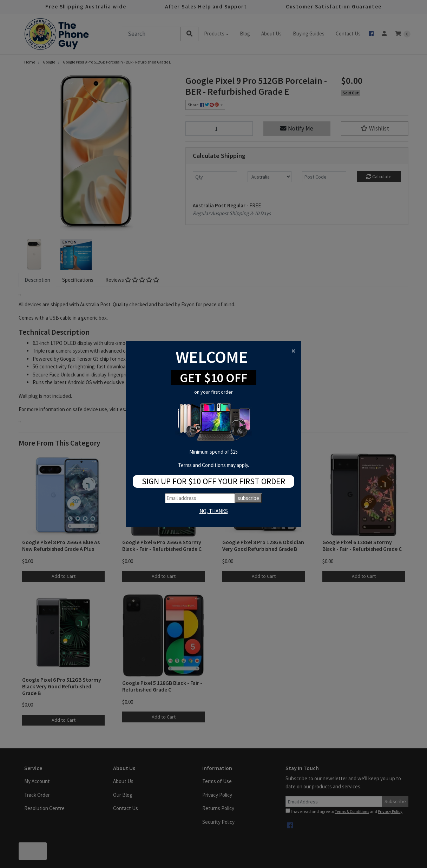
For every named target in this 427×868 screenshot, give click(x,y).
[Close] (293, 351)
